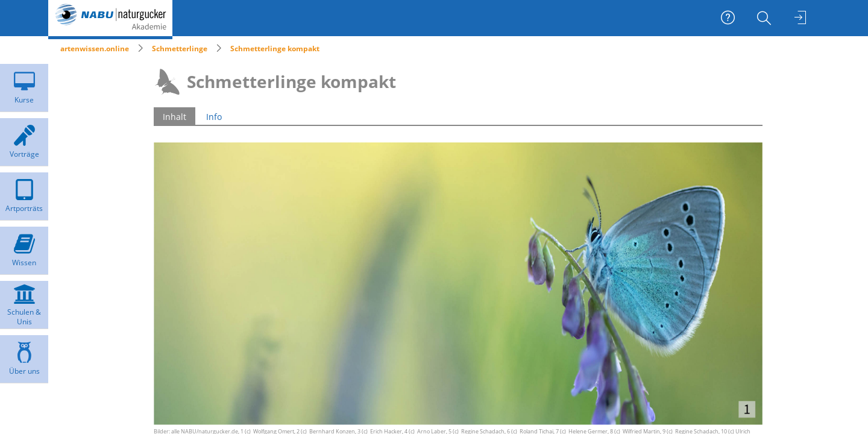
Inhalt (175, 117)
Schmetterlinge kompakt (275, 49)
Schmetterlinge (180, 49)
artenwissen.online (95, 49)
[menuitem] (766, 18)
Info (214, 117)
